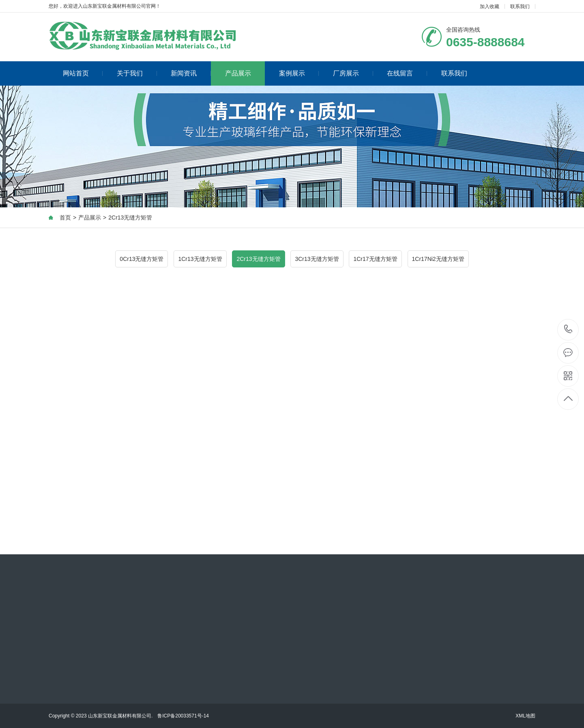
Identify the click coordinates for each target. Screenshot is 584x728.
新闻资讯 (191, 73)
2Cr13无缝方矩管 (130, 218)
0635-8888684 (568, 330)
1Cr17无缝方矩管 (375, 259)
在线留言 (407, 73)
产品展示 (238, 73)
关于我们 (137, 73)
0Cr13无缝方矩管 (142, 259)
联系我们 (520, 6)
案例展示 (299, 73)
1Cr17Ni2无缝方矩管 (438, 259)
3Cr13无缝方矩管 (317, 259)
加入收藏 (490, 6)
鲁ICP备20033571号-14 (183, 716)
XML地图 (525, 716)
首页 (65, 218)
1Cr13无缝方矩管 (200, 259)
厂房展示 (353, 73)
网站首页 (83, 73)
